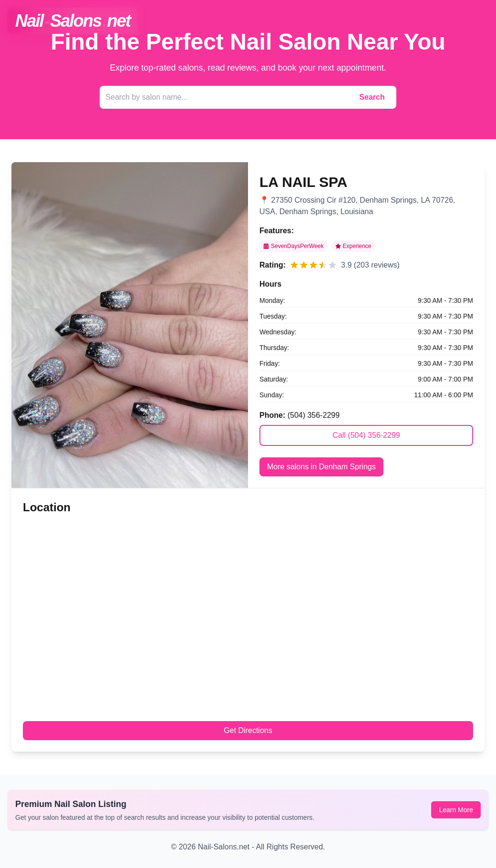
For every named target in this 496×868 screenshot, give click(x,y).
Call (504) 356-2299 (366, 435)
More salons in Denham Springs (321, 467)
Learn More (456, 810)
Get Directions (248, 730)
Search (372, 97)
